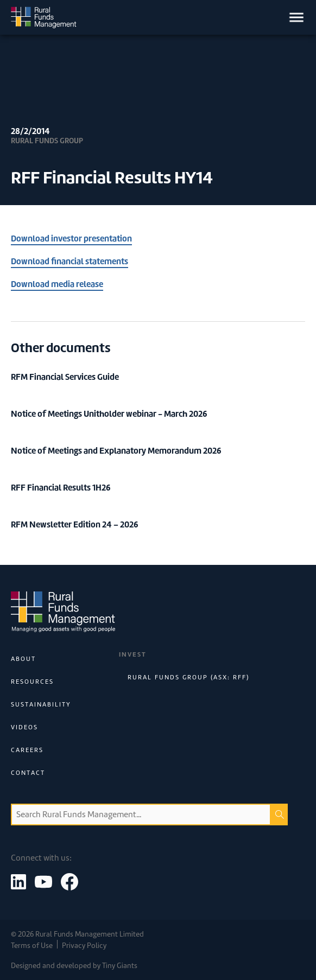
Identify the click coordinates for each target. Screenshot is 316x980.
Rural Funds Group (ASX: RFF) (188, 677)
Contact (28, 773)
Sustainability (41, 704)
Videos (24, 727)
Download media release (57, 284)
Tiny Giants (120, 966)
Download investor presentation (71, 238)
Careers (27, 750)
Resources (32, 682)
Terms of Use (32, 946)
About (23, 659)
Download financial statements (69, 261)
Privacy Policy (84, 946)
